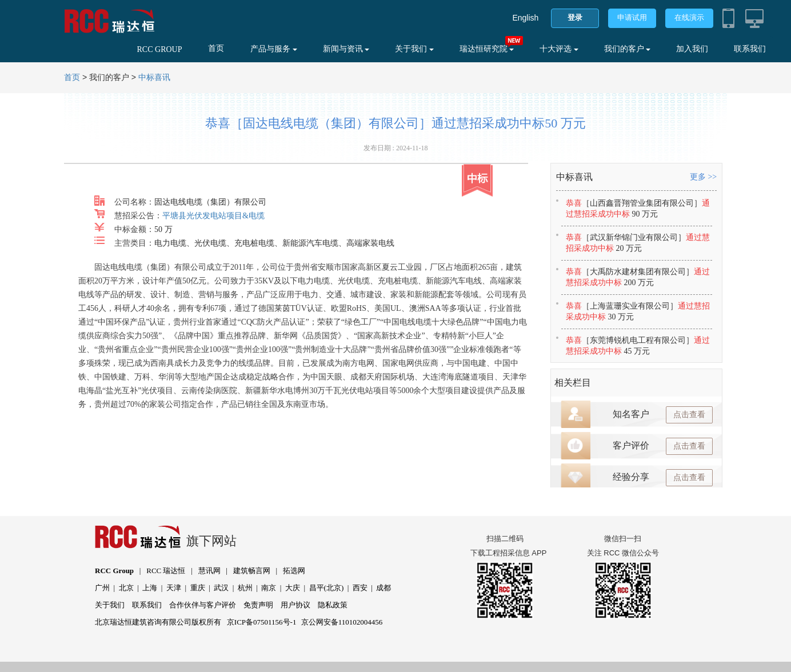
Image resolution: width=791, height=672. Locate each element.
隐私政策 (333, 605)
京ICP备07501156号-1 (262, 622)
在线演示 (689, 17)
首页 (216, 48)
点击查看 (689, 415)
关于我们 (414, 49)
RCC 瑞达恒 (166, 571)
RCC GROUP (160, 49)
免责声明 (258, 605)
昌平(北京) (327, 588)
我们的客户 (628, 49)
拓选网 (294, 571)
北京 (126, 588)
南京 (269, 588)
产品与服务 (274, 49)
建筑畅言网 (252, 571)
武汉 (221, 588)
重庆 (198, 588)
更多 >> (703, 177)
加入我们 (692, 49)
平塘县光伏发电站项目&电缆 (213, 216)
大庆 (293, 588)
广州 (102, 588)
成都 (383, 588)
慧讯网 (209, 571)
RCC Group (114, 571)
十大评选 (559, 49)
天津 (174, 588)
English (525, 18)
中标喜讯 (154, 77)
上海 (150, 588)
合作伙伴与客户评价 (203, 605)
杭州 (245, 588)
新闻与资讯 (346, 49)
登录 (575, 17)
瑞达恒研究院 (487, 49)
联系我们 (750, 49)
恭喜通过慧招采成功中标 (638, 209)
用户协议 (295, 605)
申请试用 (632, 17)
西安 (360, 588)
